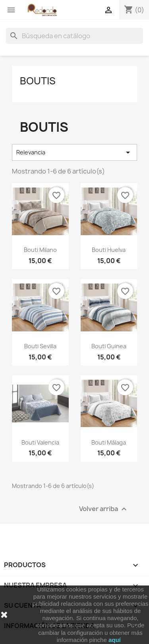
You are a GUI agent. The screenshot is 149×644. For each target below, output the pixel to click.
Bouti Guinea (109, 346)
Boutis (38, 81)
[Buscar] (74, 36)
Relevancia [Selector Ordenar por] (74, 152)
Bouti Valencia (40, 442)
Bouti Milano (40, 250)
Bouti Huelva (109, 250)
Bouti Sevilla (40, 346)
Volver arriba (104, 509)
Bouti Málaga (109, 442)
